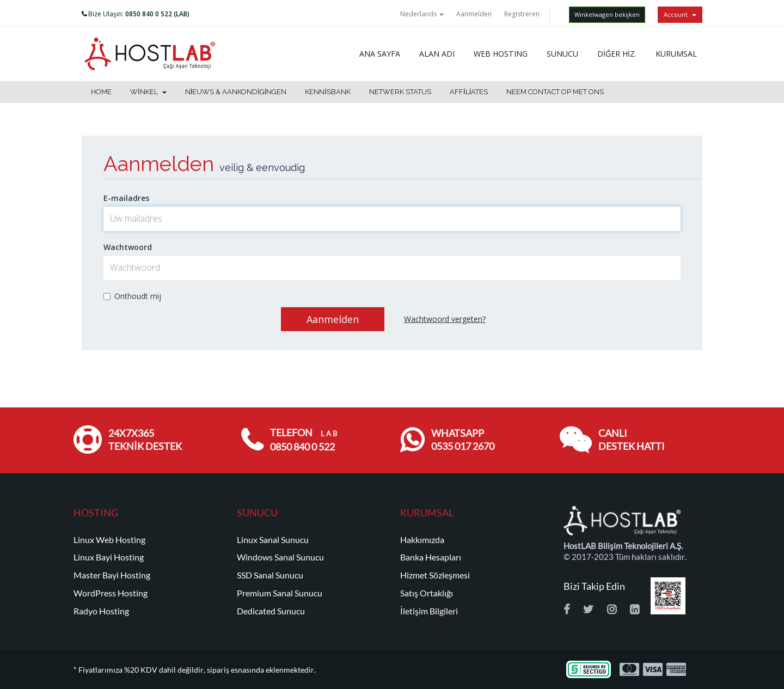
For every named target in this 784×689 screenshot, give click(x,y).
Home (101, 92)
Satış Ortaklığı (427, 593)
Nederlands (422, 14)
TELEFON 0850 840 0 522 (304, 440)
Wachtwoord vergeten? (445, 319)
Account (680, 14)
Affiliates (469, 92)
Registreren (522, 14)
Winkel (148, 92)
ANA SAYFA (380, 54)
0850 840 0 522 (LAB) (157, 14)
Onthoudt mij (132, 296)
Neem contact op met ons (555, 92)
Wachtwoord (128, 247)
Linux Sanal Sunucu (273, 540)
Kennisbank (328, 92)
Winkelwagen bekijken (607, 14)
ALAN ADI (437, 54)
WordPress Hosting (111, 593)
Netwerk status (400, 92)
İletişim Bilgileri (429, 611)
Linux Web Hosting (109, 540)
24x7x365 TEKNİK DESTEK (145, 440)
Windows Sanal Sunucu (280, 557)
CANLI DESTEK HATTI (632, 440)
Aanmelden (474, 14)
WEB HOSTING (501, 54)
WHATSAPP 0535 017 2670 (463, 440)
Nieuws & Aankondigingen (236, 92)
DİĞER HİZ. (617, 54)
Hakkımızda (422, 540)
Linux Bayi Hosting (109, 557)
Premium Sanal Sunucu (280, 593)
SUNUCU (562, 54)
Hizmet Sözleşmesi (435, 575)
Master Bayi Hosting (112, 575)
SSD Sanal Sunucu (270, 575)
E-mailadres (126, 198)
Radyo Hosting (101, 611)
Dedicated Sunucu (271, 611)
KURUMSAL (676, 54)
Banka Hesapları (431, 557)
